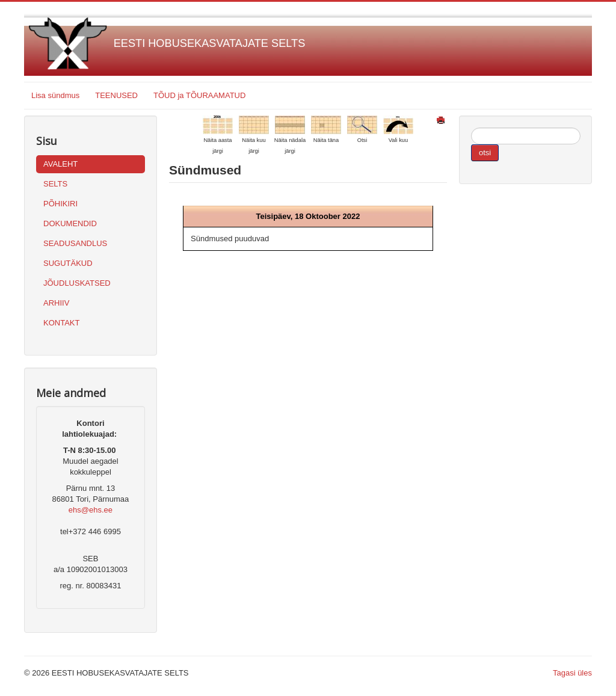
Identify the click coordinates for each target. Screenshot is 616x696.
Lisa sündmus (55, 95)
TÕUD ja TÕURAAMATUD (199, 95)
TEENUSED (116, 95)
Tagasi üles (572, 673)
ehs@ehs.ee (91, 510)
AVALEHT (60, 164)
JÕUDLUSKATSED (77, 283)
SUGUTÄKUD (68, 263)
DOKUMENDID (70, 223)
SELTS (55, 184)
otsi (485, 152)
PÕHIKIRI (60, 204)
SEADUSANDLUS (75, 243)
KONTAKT (61, 323)
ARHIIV (56, 303)
